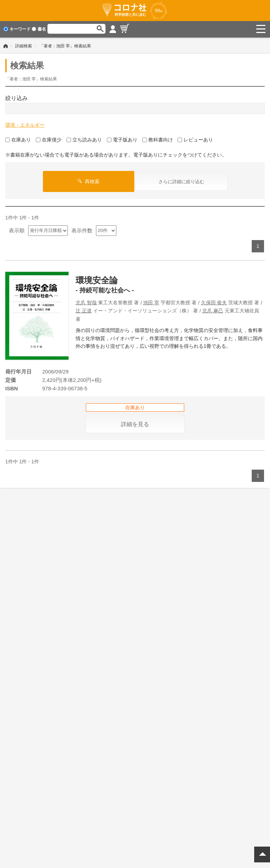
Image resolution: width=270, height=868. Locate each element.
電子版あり (122, 139)
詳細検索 (24, 45)
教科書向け (158, 139)
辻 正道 (84, 310)
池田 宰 (151, 302)
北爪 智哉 (86, 302)
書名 (39, 29)
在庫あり (18, 139)
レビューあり (195, 139)
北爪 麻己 (213, 310)
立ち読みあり (84, 139)
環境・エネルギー (25, 124)
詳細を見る (135, 423)
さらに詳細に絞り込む (181, 181)
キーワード (17, 29)
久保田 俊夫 (214, 302)
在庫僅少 (49, 139)
